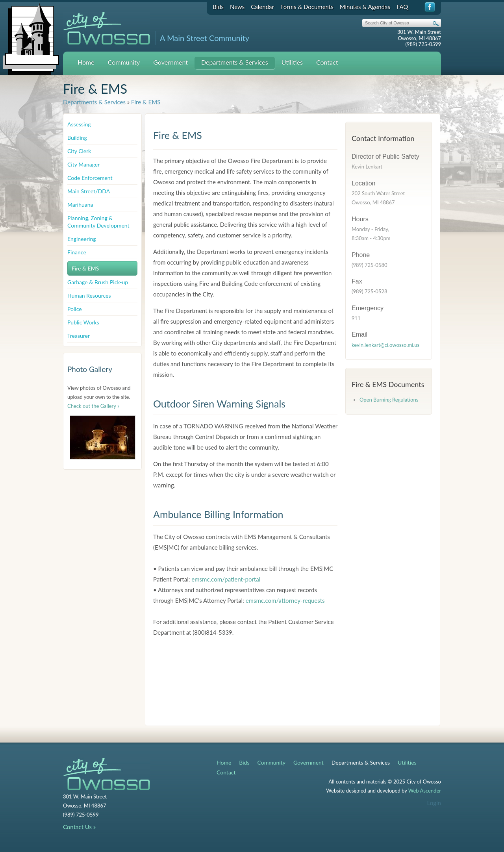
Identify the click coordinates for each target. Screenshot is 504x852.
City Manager (83, 164)
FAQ (402, 7)
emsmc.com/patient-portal (226, 579)
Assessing (79, 124)
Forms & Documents (307, 7)
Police (75, 309)
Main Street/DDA (89, 191)
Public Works (83, 322)
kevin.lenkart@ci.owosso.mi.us (385, 345)
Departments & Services (235, 62)
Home (86, 62)
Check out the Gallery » (94, 406)
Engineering (82, 239)
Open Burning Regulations (389, 400)
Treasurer (79, 336)
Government (170, 62)
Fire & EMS (146, 102)
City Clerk (79, 151)
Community (124, 62)
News (237, 7)
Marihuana (80, 205)
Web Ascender (425, 791)
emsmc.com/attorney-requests (285, 600)
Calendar (262, 7)
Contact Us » (79, 827)
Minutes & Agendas (365, 7)
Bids (218, 7)
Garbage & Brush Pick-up (98, 282)
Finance (77, 252)
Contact (327, 62)
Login (434, 803)
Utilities (292, 62)
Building (77, 138)
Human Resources (89, 295)
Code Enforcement (90, 178)
